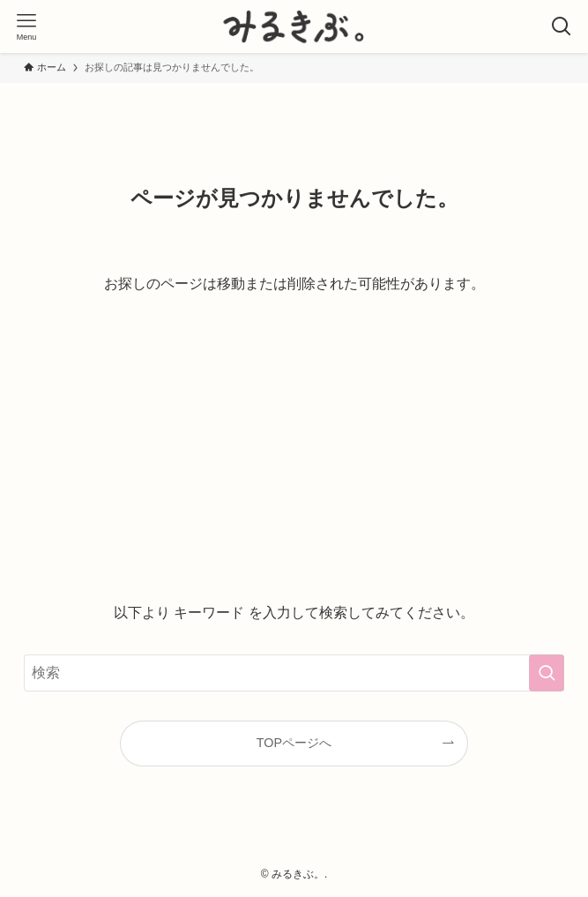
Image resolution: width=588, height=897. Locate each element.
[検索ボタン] (562, 26)
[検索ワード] (294, 673)
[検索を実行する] (547, 673)
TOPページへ (294, 743)
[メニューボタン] (26, 26)
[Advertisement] (294, 449)
